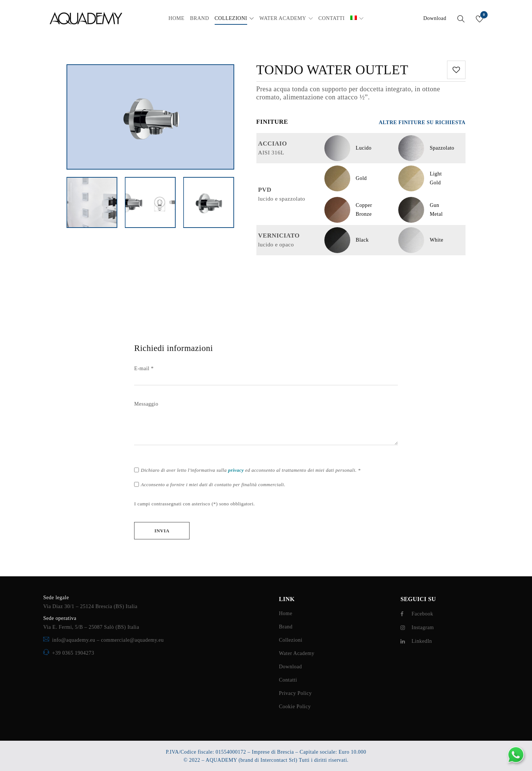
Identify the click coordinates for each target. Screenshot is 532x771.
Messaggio (266, 424)
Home (286, 613)
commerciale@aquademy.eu (132, 640)
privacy (236, 470)
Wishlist (484, 16)
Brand (286, 627)
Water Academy (297, 653)
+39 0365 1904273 (73, 653)
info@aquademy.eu (74, 640)
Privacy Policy (295, 693)
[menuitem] (354, 18)
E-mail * (266, 374)
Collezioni (291, 640)
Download (435, 18)
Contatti (288, 680)
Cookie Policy (295, 707)
